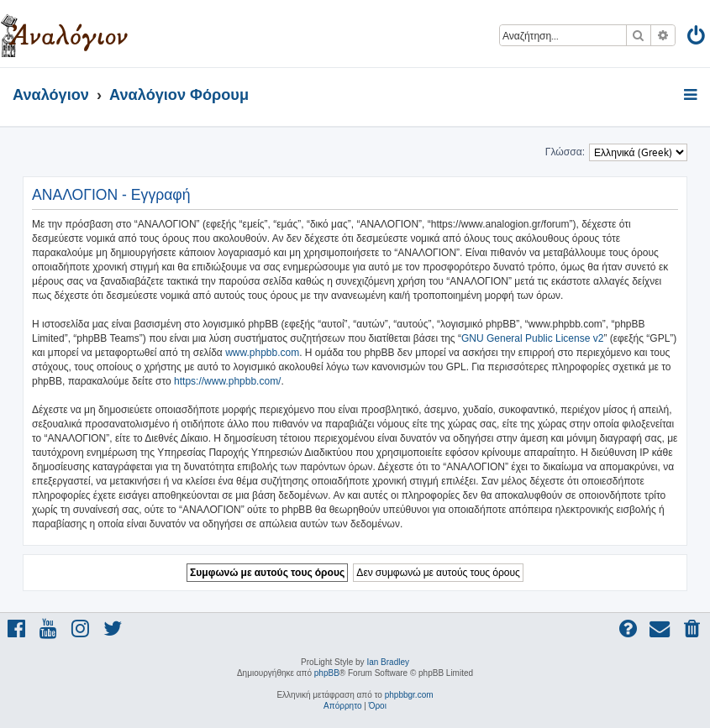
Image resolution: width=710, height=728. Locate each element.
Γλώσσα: (565, 152)
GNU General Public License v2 (532, 338)
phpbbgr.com (409, 695)
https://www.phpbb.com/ (227, 381)
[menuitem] (697, 38)
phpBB (327, 673)
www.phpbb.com (262, 353)
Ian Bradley (388, 662)
